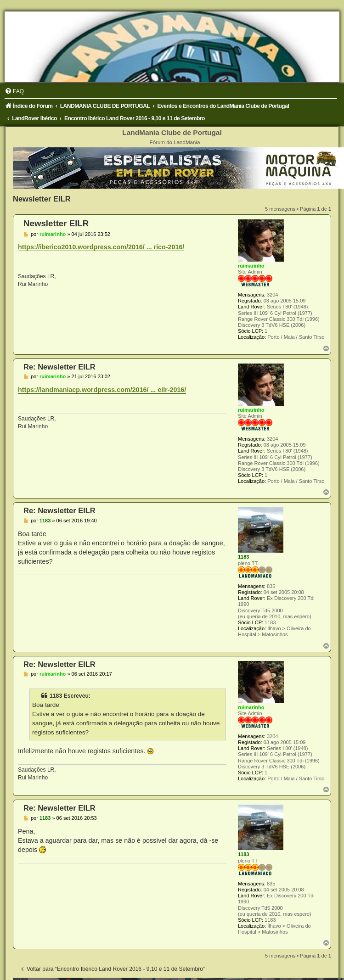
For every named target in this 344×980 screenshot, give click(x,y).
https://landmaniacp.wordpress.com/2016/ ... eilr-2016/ (102, 390)
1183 (243, 557)
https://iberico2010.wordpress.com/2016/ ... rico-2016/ (101, 247)
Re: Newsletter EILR (59, 367)
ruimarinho (251, 266)
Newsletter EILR (42, 199)
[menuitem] (14, 91)
